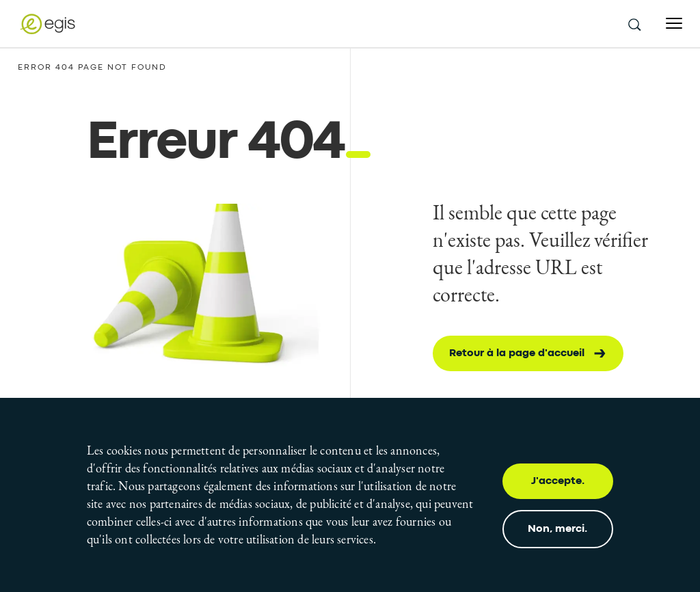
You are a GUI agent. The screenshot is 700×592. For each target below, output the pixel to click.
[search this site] (634, 24)
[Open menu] (674, 24)
